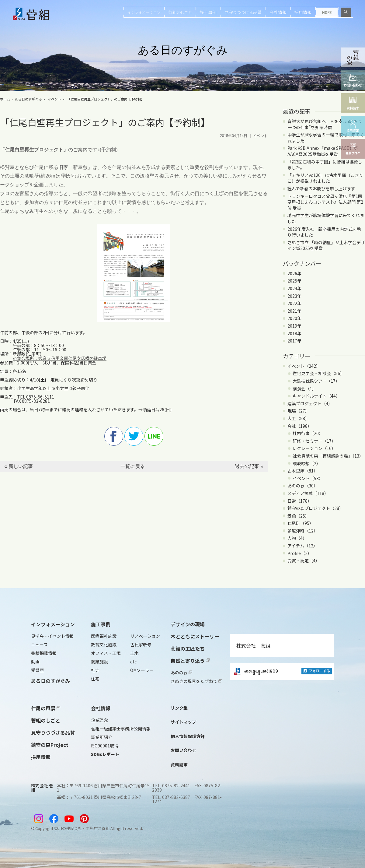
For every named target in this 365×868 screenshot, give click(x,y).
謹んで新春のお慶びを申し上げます (321, 188)
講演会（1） (304, 388)
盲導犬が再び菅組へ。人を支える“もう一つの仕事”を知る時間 (325, 124)
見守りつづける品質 (243, 12)
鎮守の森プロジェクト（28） (315, 508)
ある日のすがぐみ (28, 99)
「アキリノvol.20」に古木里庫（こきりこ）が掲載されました (325, 178)
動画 (35, 662)
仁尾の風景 (46, 708)
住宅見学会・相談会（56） (318, 373)
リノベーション (145, 636)
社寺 (95, 670)
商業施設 (99, 662)
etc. (134, 662)
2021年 (294, 311)
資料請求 (179, 764)
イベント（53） (308, 478)
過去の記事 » (249, 466)
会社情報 (278, 12)
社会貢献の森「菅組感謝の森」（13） (328, 456)
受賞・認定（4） (304, 561)
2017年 (294, 341)
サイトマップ (183, 722)
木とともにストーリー (195, 636)
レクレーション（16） (314, 448)
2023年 (294, 296)
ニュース (39, 645)
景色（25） (298, 516)
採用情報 (303, 12)
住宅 (95, 679)
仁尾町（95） (301, 523)
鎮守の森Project (50, 745)
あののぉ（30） (303, 486)
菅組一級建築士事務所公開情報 (121, 729)
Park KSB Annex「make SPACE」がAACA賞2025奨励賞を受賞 (323, 151)
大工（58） (298, 418)
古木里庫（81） (303, 471)
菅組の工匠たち (188, 648)
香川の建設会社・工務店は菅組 (82, 828)
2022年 (294, 303)
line (154, 436)
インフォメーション (144, 12)
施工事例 (208, 12)
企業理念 (99, 720)
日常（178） (300, 501)
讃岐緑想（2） (307, 463)
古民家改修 (141, 645)
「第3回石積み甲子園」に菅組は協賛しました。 (325, 165)
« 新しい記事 (18, 466)
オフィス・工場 (106, 653)
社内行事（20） (308, 433)
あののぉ (181, 673)
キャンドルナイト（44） (316, 396)
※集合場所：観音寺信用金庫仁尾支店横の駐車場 (60, 358)
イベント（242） (304, 366)
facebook (114, 436)
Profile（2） (300, 553)
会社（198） (300, 426)
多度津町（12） (303, 531)
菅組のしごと (180, 12)
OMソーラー (142, 670)
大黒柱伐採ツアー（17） (316, 381)
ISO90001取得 (105, 746)
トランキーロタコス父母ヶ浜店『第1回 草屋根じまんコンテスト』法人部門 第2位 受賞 (325, 202)
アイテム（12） (302, 546)
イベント (54, 99)
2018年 (294, 333)
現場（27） (298, 411)
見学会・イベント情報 (52, 636)
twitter (134, 436)
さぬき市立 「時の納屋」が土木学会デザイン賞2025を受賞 (326, 245)
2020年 (294, 318)
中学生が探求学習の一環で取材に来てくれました (326, 138)
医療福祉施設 (104, 636)
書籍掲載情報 (44, 653)
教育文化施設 (104, 645)
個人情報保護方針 (188, 736)
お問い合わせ (183, 750)
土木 (134, 653)
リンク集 (179, 708)
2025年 (294, 281)
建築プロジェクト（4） (310, 403)
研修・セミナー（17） (314, 441)
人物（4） (297, 538)
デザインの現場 (188, 624)
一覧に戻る (133, 466)
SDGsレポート (105, 754)
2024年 (294, 288)
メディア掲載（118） (308, 493)
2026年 (294, 273)
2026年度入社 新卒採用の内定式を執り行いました (324, 232)
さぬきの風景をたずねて (196, 681)
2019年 (294, 326)
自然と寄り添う (190, 661)
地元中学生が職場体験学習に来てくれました (326, 218)
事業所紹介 (102, 737)
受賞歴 (37, 670)
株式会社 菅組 (253, 645)
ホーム (5, 99)
